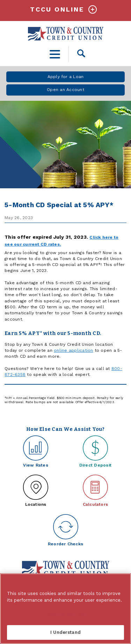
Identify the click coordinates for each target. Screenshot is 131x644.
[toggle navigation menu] (55, 54)
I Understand (65, 632)
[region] (65, 609)
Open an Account (65, 90)
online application (73, 350)
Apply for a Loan (66, 77)
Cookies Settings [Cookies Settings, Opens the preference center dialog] (65, 614)
